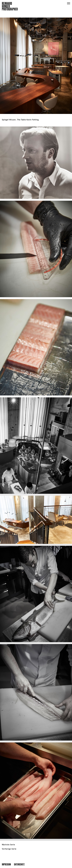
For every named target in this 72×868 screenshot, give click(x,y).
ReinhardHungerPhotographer (10, 7)
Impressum (6, 864)
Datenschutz (19, 864)
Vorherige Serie (9, 849)
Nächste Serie (8, 845)
